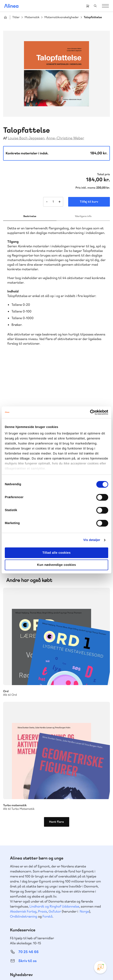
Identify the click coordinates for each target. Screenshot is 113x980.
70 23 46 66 (28, 821)
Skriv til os (27, 763)
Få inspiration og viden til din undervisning (41, 785)
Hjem (5, 17)
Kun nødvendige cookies (56, 565)
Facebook (51, 940)
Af (5, 138)
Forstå (48, 719)
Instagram (41, 940)
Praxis (42, 714)
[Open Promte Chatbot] (100, 967)
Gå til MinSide (22, 879)
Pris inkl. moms (85, 188)
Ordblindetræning (24, 719)
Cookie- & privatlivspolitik (53, 963)
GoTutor (55, 714)
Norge (84, 714)
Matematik (32, 17)
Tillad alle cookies (56, 553)
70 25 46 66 (28, 754)
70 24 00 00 (29, 917)
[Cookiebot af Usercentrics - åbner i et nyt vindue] (90, 412)
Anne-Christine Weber (65, 138)
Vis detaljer (92, 540)
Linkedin (72, 940)
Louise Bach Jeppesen (26, 138)
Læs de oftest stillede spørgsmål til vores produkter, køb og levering (53, 854)
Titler (16, 17)
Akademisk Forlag (23, 714)
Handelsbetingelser (83, 963)
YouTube (62, 940)
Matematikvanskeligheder (62, 17)
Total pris (104, 174)
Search (95, 6)
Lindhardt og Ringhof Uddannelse (54, 709)
